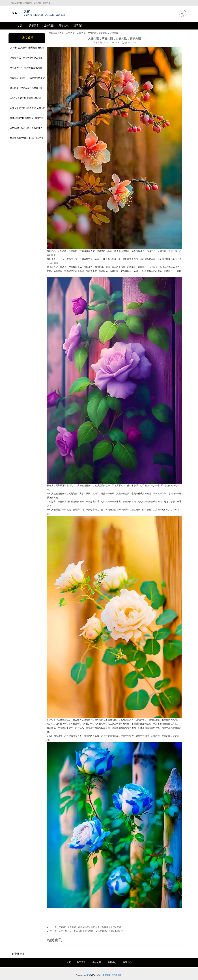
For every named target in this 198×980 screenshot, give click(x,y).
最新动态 (64, 26)
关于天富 (34, 26)
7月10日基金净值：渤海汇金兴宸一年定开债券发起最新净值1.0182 (26, 100)
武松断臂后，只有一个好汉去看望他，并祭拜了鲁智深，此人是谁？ (26, 60)
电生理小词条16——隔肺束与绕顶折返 (27, 80)
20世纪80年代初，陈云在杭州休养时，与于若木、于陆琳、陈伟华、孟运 (26, 130)
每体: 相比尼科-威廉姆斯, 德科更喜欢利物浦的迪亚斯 (26, 120)
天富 (62, 33)
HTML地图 (117, 975)
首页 (20, 26)
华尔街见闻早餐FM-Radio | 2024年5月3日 (26, 140)
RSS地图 (107, 975)
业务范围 (49, 26)
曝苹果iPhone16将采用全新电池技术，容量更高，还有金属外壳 (25, 70)
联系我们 (78, 26)
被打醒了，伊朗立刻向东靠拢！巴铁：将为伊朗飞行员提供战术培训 (26, 90)
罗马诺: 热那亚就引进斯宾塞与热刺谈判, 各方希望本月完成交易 (26, 50)
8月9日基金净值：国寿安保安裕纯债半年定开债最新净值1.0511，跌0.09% (27, 110)
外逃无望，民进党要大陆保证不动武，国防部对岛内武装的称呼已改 (91, 931)
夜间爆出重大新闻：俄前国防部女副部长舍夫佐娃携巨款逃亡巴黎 (90, 927)
